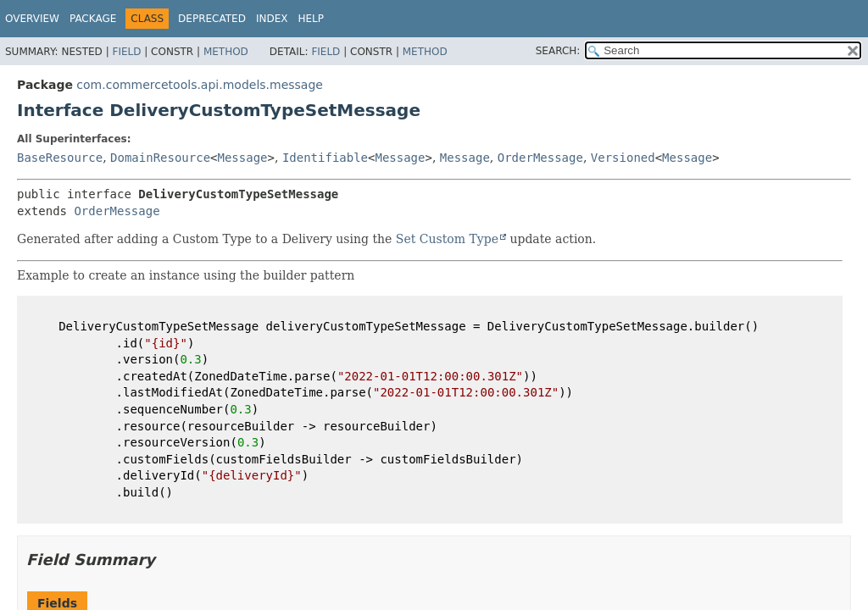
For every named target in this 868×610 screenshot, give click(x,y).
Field (126, 52)
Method (226, 52)
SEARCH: (558, 51)
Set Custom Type (447, 239)
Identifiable (325, 158)
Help (311, 19)
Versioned (623, 158)
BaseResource (60, 158)
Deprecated (212, 19)
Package (93, 19)
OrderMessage (540, 158)
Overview (32, 19)
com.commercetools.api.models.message (200, 85)
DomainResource (160, 158)
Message (243, 158)
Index (272, 19)
